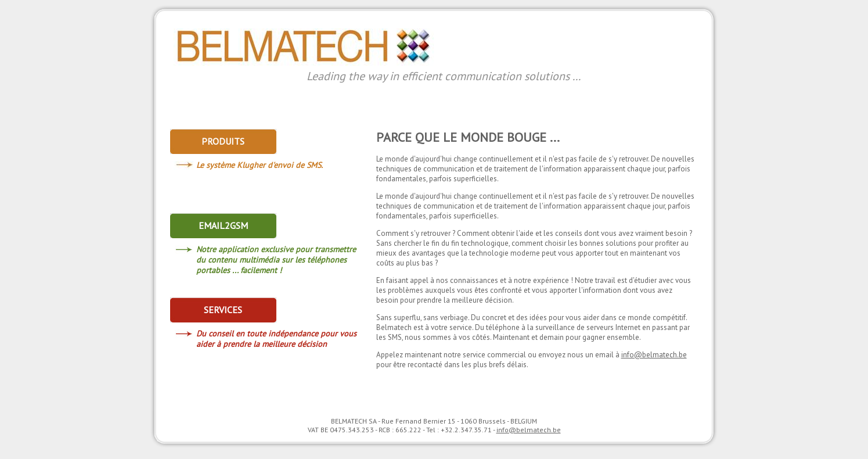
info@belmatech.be (654, 355)
